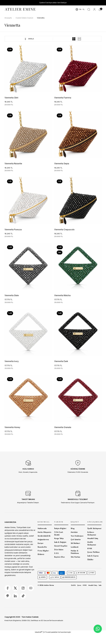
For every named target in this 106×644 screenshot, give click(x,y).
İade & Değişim (60, 542)
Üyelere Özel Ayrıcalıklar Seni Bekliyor (53, 3)
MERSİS (42, 577)
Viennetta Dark (61, 361)
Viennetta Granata (63, 427)
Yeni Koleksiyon (77, 536)
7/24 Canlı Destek (59, 534)
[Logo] (20, 9)
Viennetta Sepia (62, 163)
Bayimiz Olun (59, 557)
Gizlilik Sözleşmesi (92, 543)
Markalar (74, 532)
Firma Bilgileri (43, 551)
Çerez (79, 585)
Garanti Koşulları (61, 546)
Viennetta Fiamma (63, 98)
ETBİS (91, 573)
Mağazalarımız (43, 540)
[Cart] (100, 9)
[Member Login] (94, 9)
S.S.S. (57, 553)
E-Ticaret (47, 632)
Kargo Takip (59, 538)
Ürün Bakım (59, 550)
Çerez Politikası (93, 552)
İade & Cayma (93, 556)
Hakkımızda (42, 528)
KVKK (90, 549)
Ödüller (90, 560)
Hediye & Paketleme (75, 552)
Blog (73, 528)
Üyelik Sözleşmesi (94, 528)
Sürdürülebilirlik (44, 536)
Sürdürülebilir (69, 577)
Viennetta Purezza (13, 229)
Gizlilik (73, 585)
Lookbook (75, 547)
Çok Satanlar (76, 540)
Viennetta (41, 18)
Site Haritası (75, 557)
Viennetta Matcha (62, 295)
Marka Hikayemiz (44, 532)
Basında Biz (42, 547)
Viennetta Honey (12, 427)
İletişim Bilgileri (60, 528)
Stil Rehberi (75, 543)
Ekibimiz (41, 554)
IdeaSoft (39, 632)
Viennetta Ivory (12, 361)
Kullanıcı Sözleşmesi (92, 534)
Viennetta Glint (11, 98)
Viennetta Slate (12, 295)
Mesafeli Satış (93, 538)
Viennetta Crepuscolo (64, 229)
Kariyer (41, 543)
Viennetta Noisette (13, 163)
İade (100, 585)
